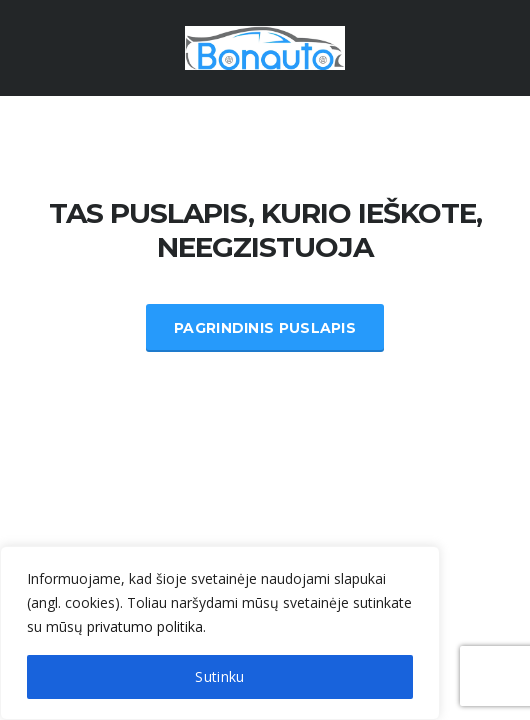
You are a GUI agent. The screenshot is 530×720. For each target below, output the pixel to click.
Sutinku (219, 676)
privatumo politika (145, 626)
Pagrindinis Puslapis (265, 328)
